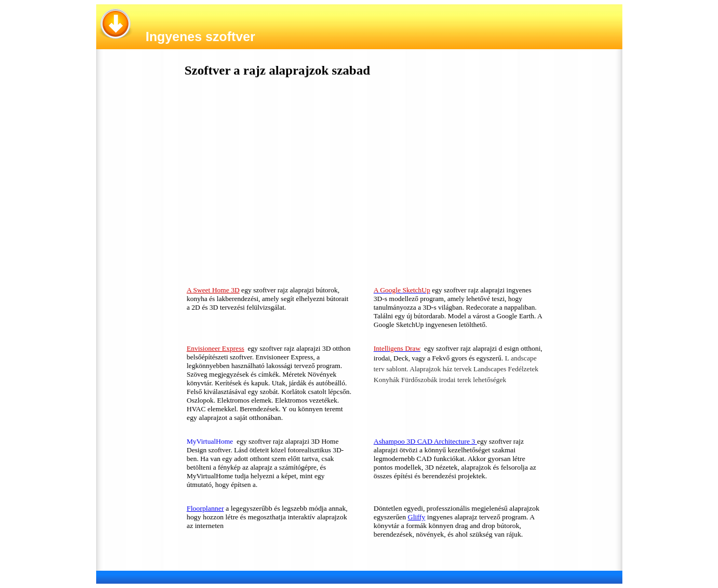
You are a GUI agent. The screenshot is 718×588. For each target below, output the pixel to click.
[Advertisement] (267, 184)
